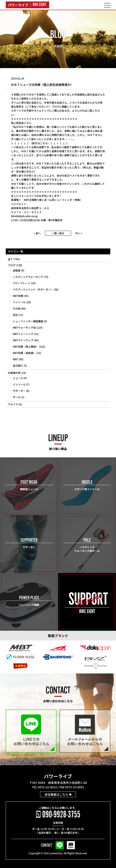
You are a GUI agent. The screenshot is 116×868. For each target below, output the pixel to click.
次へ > (79, 233)
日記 (15, 315)
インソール (19, 302)
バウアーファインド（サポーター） (33, 289)
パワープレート (22, 283)
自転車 (17, 270)
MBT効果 (18, 296)
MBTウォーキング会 (24, 327)
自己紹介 (18, 365)
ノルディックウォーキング (28, 277)
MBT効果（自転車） (24, 353)
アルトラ (13, 404)
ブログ (12, 265)
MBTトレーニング (23, 334)
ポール (17, 397)
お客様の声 (14, 373)
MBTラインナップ (23, 340)
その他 (17, 308)
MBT (15, 359)
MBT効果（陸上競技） (26, 346)
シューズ (18, 378)
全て (10, 259)
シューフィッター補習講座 (28, 321)
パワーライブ (58, 776)
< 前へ (37, 233)
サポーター (19, 391)
